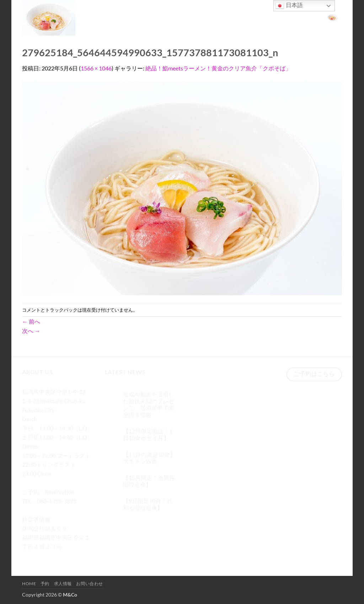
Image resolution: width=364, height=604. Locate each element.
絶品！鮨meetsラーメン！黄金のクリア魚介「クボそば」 (218, 68)
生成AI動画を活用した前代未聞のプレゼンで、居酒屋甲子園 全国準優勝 (149, 404)
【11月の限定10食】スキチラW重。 (149, 458)
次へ (31, 331)
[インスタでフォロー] (41, 557)
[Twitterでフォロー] (54, 557)
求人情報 (270, 17)
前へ (31, 321)
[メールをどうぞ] (67, 557)
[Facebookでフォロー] (29, 557)
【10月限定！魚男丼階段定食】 (149, 481)
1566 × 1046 (96, 68)
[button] (332, 17)
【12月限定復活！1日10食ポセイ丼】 (148, 434)
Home (229, 17)
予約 (248, 17)
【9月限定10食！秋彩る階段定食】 (148, 504)
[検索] (211, 17)
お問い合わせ (301, 17)
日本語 (289, 6)
